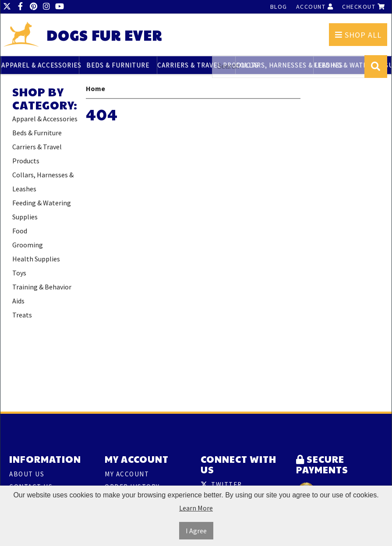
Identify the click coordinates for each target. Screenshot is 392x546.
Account (315, 7)
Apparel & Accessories (40, 65)
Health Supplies (36, 259)
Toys (19, 273)
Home (95, 88)
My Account (127, 474)
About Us (27, 474)
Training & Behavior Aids (42, 294)
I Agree (196, 531)
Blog (279, 7)
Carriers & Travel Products (196, 65)
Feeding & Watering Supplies (42, 210)
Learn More (196, 508)
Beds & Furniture (118, 65)
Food (20, 231)
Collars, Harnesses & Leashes (43, 182)
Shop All (358, 35)
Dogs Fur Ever (104, 35)
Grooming (28, 245)
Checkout (364, 7)
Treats (22, 315)
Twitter (221, 484)
